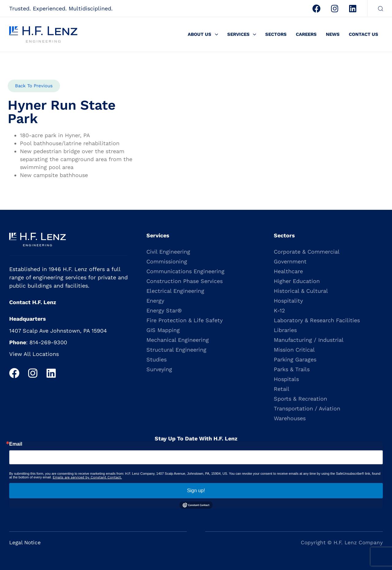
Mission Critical (294, 350)
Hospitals (286, 379)
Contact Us (364, 34)
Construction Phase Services (185, 281)
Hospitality (288, 301)
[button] (378, 8)
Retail (282, 389)
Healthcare (288, 271)
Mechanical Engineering (178, 340)
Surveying (159, 369)
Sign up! (196, 491)
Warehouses (290, 418)
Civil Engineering (168, 252)
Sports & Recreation (300, 399)
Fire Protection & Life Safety (185, 320)
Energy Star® (164, 310)
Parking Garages (295, 359)
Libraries (285, 330)
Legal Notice (25, 542)
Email (16, 444)
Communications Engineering (185, 271)
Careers (306, 34)
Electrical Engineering (175, 291)
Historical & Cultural (301, 291)
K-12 (279, 310)
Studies (156, 359)
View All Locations (34, 354)
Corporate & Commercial (307, 252)
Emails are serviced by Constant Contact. (87, 477)
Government (290, 261)
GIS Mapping (163, 330)
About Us (203, 34)
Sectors (276, 34)
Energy (155, 301)
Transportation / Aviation (307, 408)
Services (242, 34)
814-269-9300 (48, 342)
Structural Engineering (176, 350)
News (333, 34)
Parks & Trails (292, 369)
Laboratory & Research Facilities (317, 320)
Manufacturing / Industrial (309, 340)
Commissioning (167, 261)
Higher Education (297, 281)
